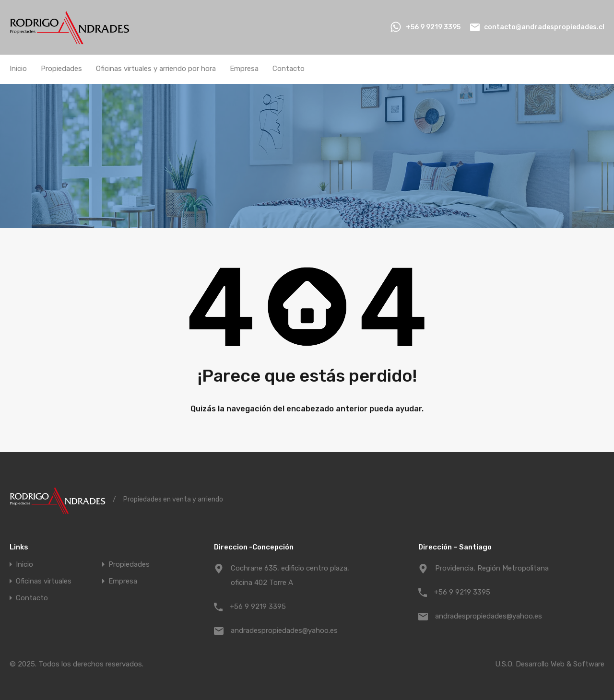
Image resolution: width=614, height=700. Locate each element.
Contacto (289, 69)
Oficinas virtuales (44, 581)
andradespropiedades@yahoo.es (284, 630)
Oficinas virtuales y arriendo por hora (156, 69)
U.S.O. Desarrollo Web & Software (550, 664)
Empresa (244, 69)
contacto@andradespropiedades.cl (544, 27)
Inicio (18, 69)
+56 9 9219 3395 (433, 27)
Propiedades (61, 69)
